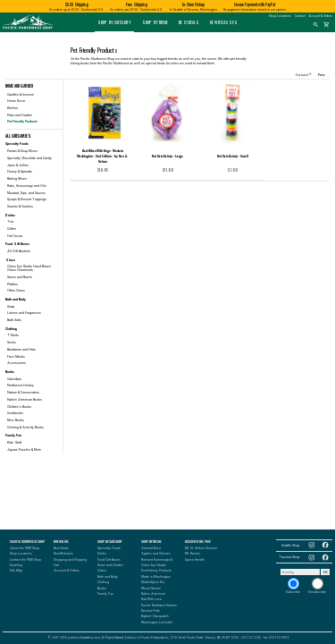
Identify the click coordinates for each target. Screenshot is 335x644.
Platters (13, 284)
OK (326, 572)
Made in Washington (156, 577)
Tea (10, 222)
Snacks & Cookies (20, 207)
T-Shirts (13, 335)
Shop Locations (280, 16)
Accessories (17, 363)
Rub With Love (151, 599)
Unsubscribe (317, 586)
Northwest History (21, 386)
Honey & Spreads (20, 172)
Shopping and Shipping (70, 560)
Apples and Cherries (156, 554)
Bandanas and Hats (21, 350)
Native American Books (25, 400)
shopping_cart (327, 25)
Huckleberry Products (156, 571)
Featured (304, 74)
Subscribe (293, 586)
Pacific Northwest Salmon (159, 606)
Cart (56, 565)
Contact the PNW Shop (25, 560)
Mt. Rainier (193, 554)
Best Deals (189, 22)
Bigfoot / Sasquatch (155, 616)
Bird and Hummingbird (157, 560)
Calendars (14, 379)
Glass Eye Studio (154, 565)
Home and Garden (110, 565)
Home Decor (16, 101)
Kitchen (13, 108)
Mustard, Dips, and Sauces (26, 193)
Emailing (16, 565)
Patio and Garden (20, 115)
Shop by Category (114, 22)
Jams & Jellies (18, 165)
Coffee (12, 229)
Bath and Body (108, 577)
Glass (102, 571)
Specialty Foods (109, 548)
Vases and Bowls (20, 277)
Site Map (16, 571)
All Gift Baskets (19, 251)
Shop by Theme (155, 22)
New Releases (224, 22)
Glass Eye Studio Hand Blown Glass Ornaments (29, 268)
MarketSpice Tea (153, 582)
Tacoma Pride (151, 611)
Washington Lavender (157, 623)
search (316, 25)
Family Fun (105, 594)
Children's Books (19, 407)
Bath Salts (14, 320)
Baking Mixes (17, 179)
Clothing (103, 582)
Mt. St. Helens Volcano (201, 548)
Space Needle (195, 560)
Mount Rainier (151, 589)
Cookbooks (15, 413)
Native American (153, 594)
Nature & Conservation (23, 393)
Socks (12, 343)
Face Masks (16, 357)
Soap (11, 307)
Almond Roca (151, 548)
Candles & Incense (21, 95)
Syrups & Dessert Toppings (27, 199)
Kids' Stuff (14, 443)
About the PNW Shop (25, 548)
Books (102, 589)
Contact (300, 16)
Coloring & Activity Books (25, 428)
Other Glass (16, 291)
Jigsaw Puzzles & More (24, 450)
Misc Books (16, 420)
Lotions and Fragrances (24, 313)
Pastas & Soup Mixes (22, 151)
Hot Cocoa (15, 236)
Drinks (102, 554)
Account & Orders (321, 16)
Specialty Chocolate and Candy (29, 158)
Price (323, 74)
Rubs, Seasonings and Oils (27, 186)
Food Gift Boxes (109, 560)
